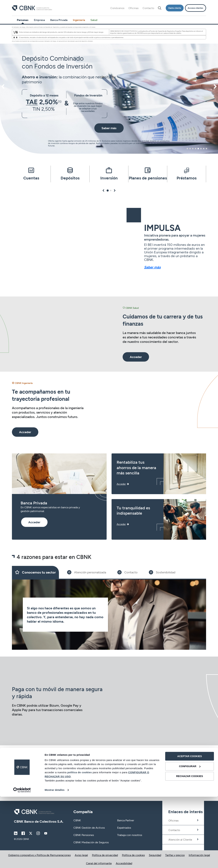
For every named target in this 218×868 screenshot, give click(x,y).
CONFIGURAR (190, 838)
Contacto (148, 8)
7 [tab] (204, 149)
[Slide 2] (87, 572)
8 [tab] (206, 149)
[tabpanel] (109, 89)
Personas (23, 20)
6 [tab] (201, 149)
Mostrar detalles (55, 861)
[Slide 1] (35, 572)
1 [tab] (187, 149)
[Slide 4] (162, 572)
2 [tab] (190, 149)
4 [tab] (196, 149)
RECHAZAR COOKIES (190, 847)
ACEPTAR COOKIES (190, 828)
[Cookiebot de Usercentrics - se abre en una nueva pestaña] (22, 861)
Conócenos (117, 8)
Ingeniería (79, 20)
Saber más (152, 267)
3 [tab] (193, 149)
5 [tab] (198, 149)
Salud (94, 20)
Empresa (39, 20)
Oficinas (133, 8)
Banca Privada (59, 20)
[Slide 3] (127, 572)
